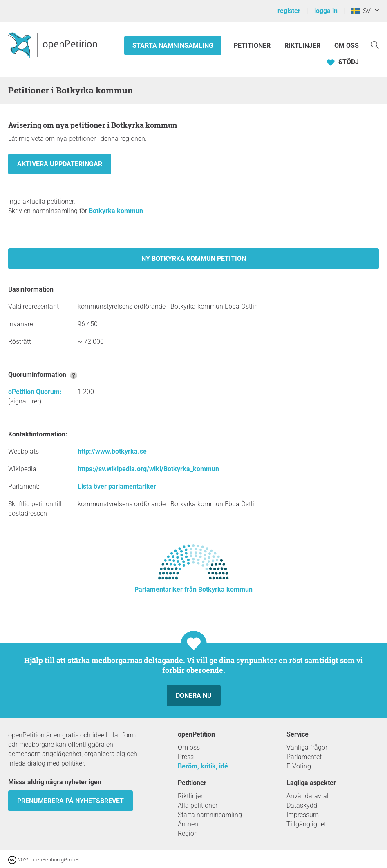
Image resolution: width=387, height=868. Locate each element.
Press (186, 757)
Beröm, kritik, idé (203, 766)
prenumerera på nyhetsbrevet (70, 801)
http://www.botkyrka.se (112, 451)
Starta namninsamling (173, 46)
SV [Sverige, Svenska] (361, 11)
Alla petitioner (198, 805)
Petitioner (253, 46)
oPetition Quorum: (35, 392)
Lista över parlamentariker (117, 486)
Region (188, 834)
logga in (326, 11)
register (289, 11)
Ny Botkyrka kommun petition (194, 259)
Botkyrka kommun (116, 211)
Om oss (347, 46)
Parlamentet (304, 757)
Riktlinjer (302, 46)
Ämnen (188, 824)
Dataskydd (302, 805)
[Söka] (375, 45)
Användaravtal (308, 796)
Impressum (303, 815)
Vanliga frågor (307, 747)
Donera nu (194, 696)
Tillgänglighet (306, 824)
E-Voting (299, 766)
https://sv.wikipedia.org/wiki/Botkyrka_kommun (148, 469)
